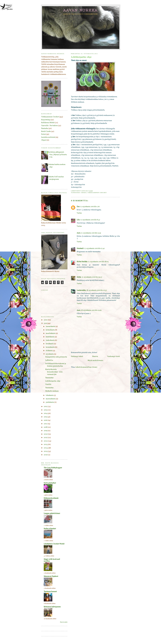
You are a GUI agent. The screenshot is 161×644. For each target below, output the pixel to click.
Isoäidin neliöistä (48, 137)
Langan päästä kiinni (52, 513)
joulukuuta (50, 402)
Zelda (79, 277)
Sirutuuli (80, 249)
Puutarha (45, 129)
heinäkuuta (50, 347)
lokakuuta (50, 395)
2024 (46, 448)
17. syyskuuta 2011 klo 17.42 (95, 249)
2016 (46, 420)
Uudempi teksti (77, 356)
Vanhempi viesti (114, 356)
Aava (79, 233)
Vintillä (48, 384)
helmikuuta (50, 330)
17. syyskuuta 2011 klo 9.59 (91, 233)
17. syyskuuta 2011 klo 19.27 (92, 277)
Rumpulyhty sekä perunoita (56, 357)
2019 (46, 431)
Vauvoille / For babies (49, 126)
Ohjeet (84, 193)
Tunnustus (49, 378)
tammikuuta (51, 327)
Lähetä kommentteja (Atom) (86, 367)
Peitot (43, 134)
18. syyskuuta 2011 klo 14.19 (91, 310)
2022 (46, 441)
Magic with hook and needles (52, 560)
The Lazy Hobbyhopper (53, 468)
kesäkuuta (50, 344)
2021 (46, 438)
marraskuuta (51, 399)
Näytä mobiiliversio (95, 361)
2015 (46, 417)
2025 (46, 451)
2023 (46, 444)
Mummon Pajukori (51, 576)
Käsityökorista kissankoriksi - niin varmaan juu (54, 372)
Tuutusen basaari (50, 592)
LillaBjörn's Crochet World (54, 544)
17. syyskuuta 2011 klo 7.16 (90, 207)
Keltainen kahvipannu (52, 607)
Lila (78, 220)
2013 (46, 410)
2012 (46, 407)
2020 (46, 434)
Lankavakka (81, 290)
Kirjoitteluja (46, 120)
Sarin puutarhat (50, 483)
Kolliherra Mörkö (48, 123)
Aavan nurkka (81, 10)
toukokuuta (50, 340)
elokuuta (49, 351)
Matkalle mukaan (52, 391)
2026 (46, 455)
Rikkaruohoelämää (51, 498)
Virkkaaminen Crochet (97, 193)
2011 (46, 323)
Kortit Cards (46, 131)
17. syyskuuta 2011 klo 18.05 (98, 262)
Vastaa (79, 213)
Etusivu (95, 356)
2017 (46, 424)
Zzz (78, 207)
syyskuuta (50, 354)
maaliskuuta (51, 333)
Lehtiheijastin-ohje (53, 381)
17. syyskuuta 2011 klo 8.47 (90, 220)
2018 (46, 427)
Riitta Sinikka (82, 262)
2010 (46, 320)
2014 (46, 413)
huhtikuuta (50, 337)
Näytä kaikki (64, 622)
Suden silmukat (50, 529)
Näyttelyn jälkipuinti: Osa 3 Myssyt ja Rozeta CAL (57, 155)
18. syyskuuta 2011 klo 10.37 (97, 290)
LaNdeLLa (49, 360)
